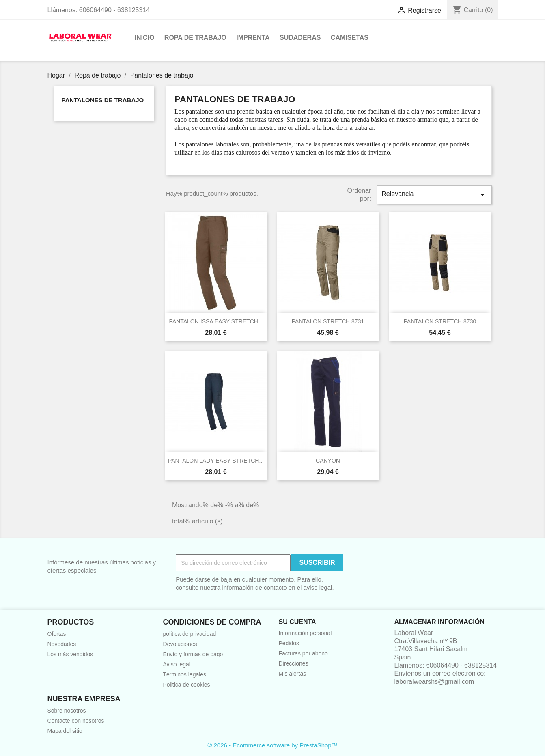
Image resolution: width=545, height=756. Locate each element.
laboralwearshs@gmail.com (434, 682)
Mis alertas (293, 674)
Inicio (145, 38)
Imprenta (253, 38)
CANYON (328, 461)
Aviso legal (177, 664)
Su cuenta (297, 622)
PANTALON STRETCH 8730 (440, 321)
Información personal (305, 633)
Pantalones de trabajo (103, 100)
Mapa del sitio (65, 731)
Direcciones (294, 663)
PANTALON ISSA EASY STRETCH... (216, 321)
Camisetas (350, 38)
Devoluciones (180, 644)
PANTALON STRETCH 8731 (328, 321)
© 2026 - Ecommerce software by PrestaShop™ (272, 745)
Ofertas (57, 634)
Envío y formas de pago (193, 654)
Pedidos (289, 643)
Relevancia (434, 195)
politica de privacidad (190, 634)
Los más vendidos (70, 654)
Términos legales (185, 674)
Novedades (62, 644)
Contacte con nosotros (76, 721)
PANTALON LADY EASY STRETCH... (216, 461)
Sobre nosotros (67, 711)
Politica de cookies (187, 685)
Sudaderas (300, 38)
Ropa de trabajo (195, 38)
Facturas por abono (303, 653)
